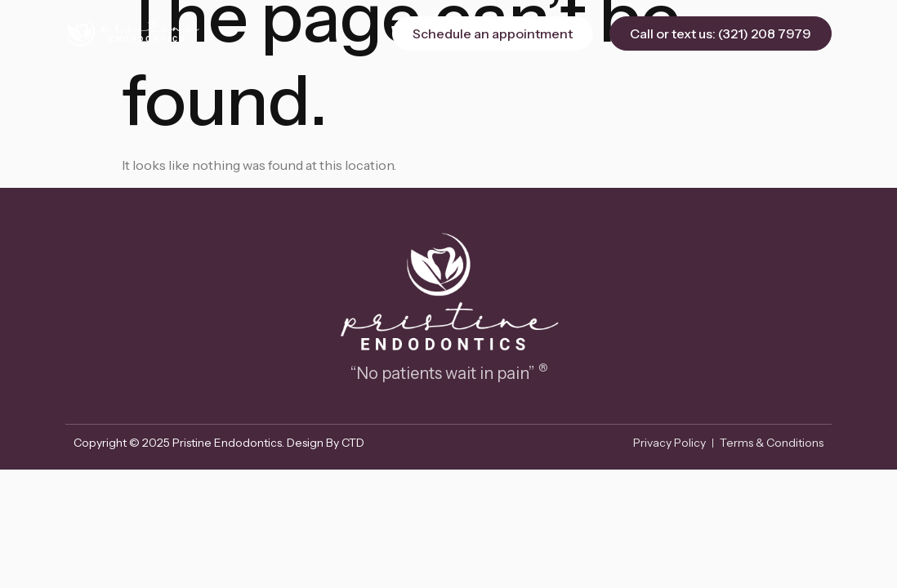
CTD (353, 443)
